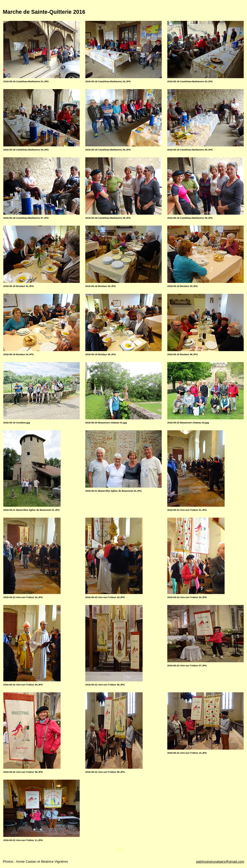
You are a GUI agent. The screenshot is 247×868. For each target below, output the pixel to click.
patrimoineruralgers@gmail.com (220, 862)
